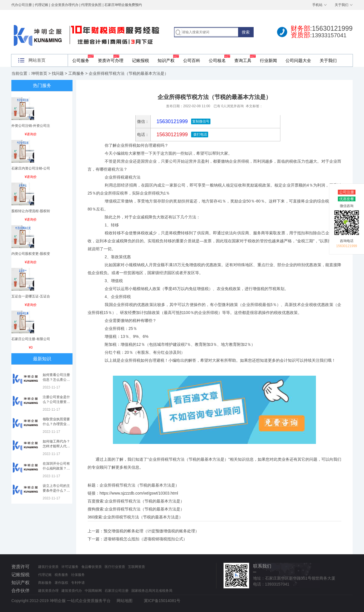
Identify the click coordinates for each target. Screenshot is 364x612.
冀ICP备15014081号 (162, 601)
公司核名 (217, 60)
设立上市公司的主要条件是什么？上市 (56, 491)
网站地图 (125, 601)
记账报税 (140, 60)
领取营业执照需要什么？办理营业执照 (56, 424)
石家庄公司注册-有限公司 (31, 339)
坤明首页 (39, 73)
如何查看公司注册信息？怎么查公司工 (56, 380)
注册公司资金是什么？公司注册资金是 (56, 402)
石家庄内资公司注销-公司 (31, 168)
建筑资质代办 (72, 591)
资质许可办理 (111, 60)
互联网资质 (136, 567)
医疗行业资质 (115, 567)
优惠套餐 (347, 199)
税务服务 (61, 575)
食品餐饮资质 (92, 567)
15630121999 (171, 135)
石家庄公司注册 (117, 591)
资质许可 (20, 567)
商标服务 (45, 583)
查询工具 (243, 60)
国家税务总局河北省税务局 (152, 591)
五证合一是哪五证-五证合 (31, 296)
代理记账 (45, 575)
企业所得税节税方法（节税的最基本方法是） (144, 501)
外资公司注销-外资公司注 (31, 126)
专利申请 (78, 583)
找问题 (58, 73)
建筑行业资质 (48, 567)
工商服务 (76, 73)
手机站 (317, 5)
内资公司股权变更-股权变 (31, 254)
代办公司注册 (22, 5)
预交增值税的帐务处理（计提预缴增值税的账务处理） (151, 531)
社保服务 (78, 575)
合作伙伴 (20, 591)
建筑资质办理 (48, 591)
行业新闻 (268, 60)
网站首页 (37, 60)
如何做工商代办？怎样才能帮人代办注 (56, 446)
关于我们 (342, 5)
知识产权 (166, 60)
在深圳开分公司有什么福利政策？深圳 (56, 468)
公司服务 (81, 60)
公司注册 (347, 192)
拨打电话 (199, 135)
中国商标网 (93, 591)
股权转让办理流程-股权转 (31, 211)
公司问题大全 (298, 60)
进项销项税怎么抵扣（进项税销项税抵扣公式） (145, 539)
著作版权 (61, 583)
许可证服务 (70, 567)
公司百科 (192, 60)
